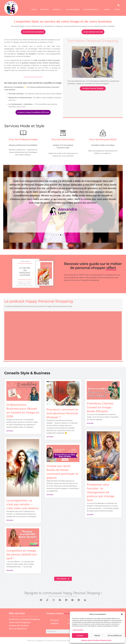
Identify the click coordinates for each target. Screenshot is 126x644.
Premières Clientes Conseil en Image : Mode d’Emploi (100, 407)
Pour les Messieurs (18, 629)
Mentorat (58, 9)
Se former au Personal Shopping (24, 619)
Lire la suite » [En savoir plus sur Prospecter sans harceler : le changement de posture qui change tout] (90, 515)
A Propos (54, 620)
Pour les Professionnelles (23, 139)
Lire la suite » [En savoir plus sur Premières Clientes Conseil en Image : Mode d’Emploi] (90, 423)
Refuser (97, 635)
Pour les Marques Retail (103, 139)
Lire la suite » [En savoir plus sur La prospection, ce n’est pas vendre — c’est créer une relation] (10, 520)
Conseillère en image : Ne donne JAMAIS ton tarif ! (22, 555)
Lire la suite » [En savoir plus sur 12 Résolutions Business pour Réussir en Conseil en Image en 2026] (10, 431)
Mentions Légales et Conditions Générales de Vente (96, 640)
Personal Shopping (73, 9)
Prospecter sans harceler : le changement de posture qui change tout (101, 492)
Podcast (54, 623)
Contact (117, 9)
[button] (122, 614)
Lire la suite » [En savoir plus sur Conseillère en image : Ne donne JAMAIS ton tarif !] (10, 570)
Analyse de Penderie (19, 626)
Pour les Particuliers (63, 139)
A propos (107, 9)
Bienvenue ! (45, 9)
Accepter (80, 635)
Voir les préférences (115, 635)
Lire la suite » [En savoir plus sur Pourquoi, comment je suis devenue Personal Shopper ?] (50, 437)
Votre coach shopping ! (20, 622)
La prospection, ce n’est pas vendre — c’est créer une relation (23, 504)
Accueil (34, 9)
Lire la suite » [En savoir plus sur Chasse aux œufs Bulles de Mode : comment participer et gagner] (50, 495)
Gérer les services (78, 630)
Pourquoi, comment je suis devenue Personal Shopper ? (62, 413)
